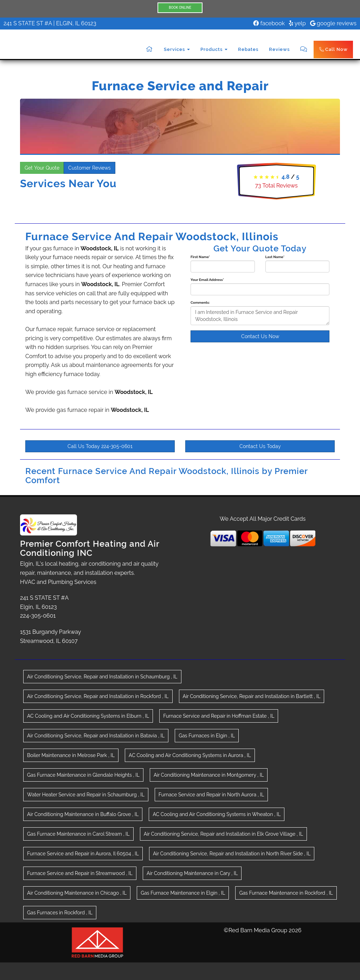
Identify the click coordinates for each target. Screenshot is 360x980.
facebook (269, 23)
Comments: (200, 302)
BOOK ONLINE (180, 8)
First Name (200, 257)
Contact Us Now (260, 336)
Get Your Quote (42, 168)
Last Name (275, 257)
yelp (297, 23)
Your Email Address (207, 280)
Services (177, 49)
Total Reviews (277, 186)
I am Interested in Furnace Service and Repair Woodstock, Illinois (260, 316)
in (102, 677)
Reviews (279, 49)
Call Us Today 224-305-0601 (100, 446)
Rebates (248, 49)
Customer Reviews (89, 168)
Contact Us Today (260, 446)
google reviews (333, 23)
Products (214, 49)
